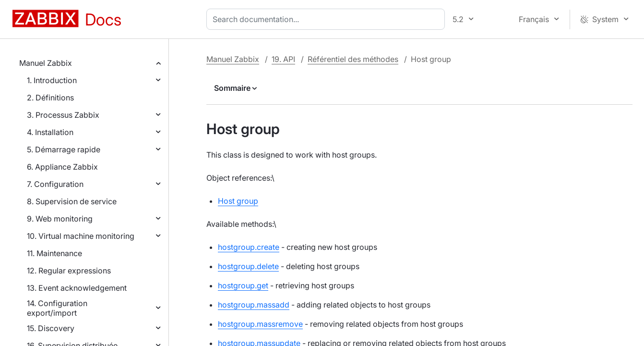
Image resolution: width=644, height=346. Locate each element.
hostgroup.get (243, 285)
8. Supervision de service (72, 201)
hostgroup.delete (248, 266)
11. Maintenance (54, 253)
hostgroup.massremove (260, 324)
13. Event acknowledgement (77, 288)
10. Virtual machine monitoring (81, 236)
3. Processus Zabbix (63, 115)
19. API (283, 59)
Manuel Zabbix (46, 63)
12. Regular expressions (69, 271)
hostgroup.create (249, 247)
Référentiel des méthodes (353, 59)
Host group (238, 201)
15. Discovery (51, 328)
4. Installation (50, 132)
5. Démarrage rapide (64, 149)
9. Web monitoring (60, 219)
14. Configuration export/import (57, 308)
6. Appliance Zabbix (62, 167)
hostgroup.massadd (254, 305)
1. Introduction (52, 80)
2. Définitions (50, 98)
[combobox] (328, 19)
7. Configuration (55, 184)
